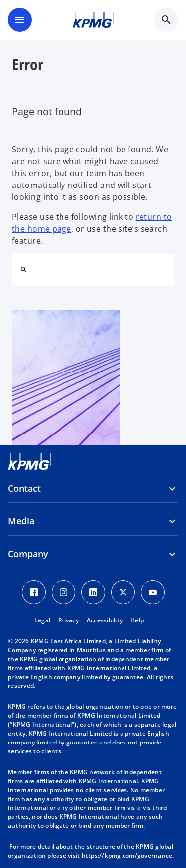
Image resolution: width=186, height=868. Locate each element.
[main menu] (20, 20)
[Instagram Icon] (63, 592)
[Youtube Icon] (153, 592)
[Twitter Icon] (123, 592)
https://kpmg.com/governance (127, 855)
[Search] (24, 270)
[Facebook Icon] (34, 592)
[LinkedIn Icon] (93, 592)
